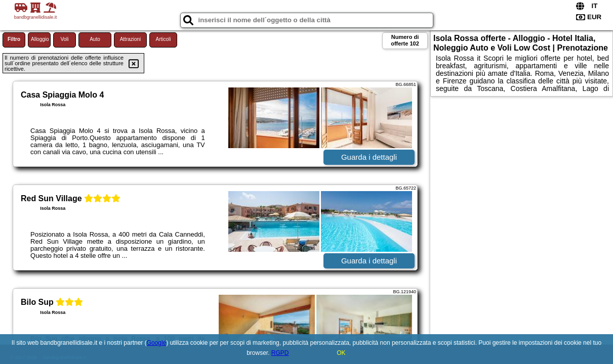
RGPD (280, 353)
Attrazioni (131, 39)
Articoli (163, 39)
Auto (95, 39)
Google (157, 343)
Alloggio (40, 39)
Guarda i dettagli (369, 157)
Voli (64, 39)
